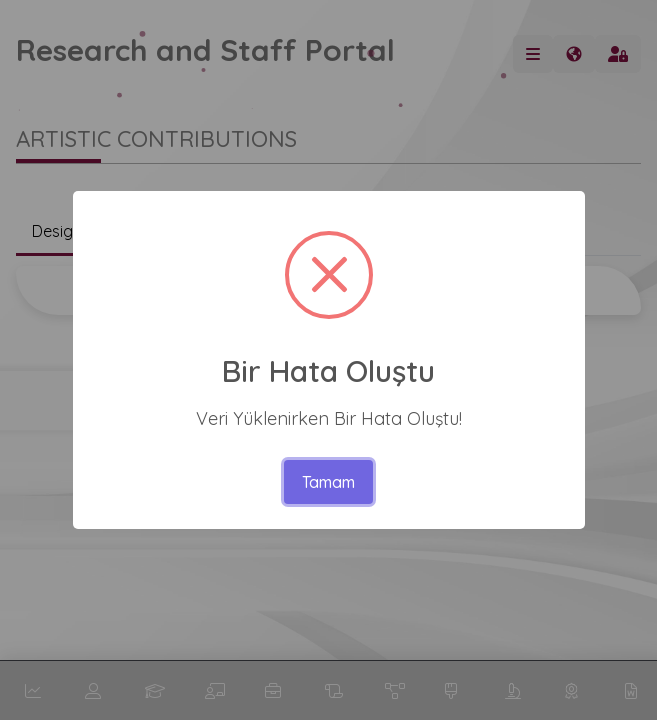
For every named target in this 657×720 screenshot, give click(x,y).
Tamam (328, 482)
